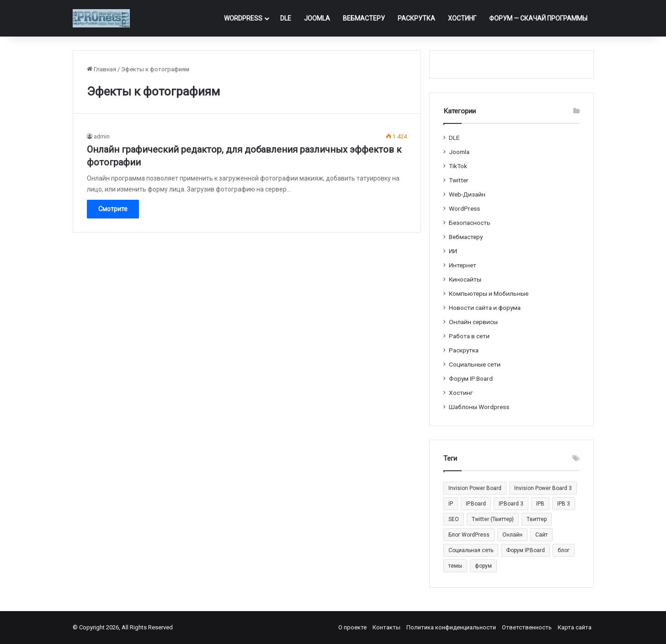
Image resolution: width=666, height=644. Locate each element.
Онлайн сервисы (473, 322)
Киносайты (465, 279)
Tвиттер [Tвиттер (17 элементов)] (537, 519)
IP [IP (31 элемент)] (451, 504)
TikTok (458, 166)
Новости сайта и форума (485, 308)
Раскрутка (416, 18)
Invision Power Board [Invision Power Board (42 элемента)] (475, 488)
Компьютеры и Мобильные (489, 293)
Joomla (317, 18)
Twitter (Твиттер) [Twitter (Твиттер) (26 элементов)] (493, 519)
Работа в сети (469, 336)
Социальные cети (475, 364)
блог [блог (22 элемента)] (564, 550)
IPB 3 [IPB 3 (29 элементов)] (564, 504)
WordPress (243, 18)
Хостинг (462, 18)
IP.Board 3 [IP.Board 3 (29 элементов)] (511, 504)
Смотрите (113, 209)
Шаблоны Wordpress (479, 407)
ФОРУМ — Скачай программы (538, 18)
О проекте (352, 627)
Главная (101, 69)
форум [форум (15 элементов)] (483, 566)
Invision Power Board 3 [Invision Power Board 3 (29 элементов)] (543, 488)
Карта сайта (575, 627)
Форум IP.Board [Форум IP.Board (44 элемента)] (525, 550)
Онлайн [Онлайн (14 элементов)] (512, 535)
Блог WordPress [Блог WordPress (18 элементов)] (469, 535)
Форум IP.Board (471, 378)
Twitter (459, 180)
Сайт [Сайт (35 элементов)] (541, 535)
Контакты (386, 627)
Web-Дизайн (467, 194)
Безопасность (470, 223)
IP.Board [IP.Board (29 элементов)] (476, 504)
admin (102, 137)
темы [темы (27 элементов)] (455, 566)
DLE (286, 18)
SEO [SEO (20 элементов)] (454, 519)
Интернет (463, 265)
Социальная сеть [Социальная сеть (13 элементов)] (471, 550)
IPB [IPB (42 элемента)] (540, 504)
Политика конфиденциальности (451, 627)
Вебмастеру (364, 18)
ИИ (453, 251)
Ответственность (527, 627)
